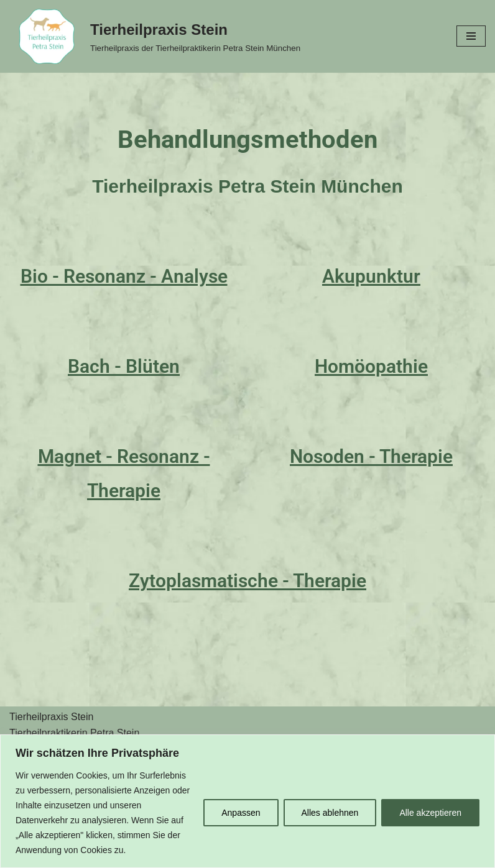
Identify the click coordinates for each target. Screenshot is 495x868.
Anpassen (241, 813)
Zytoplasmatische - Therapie (247, 581)
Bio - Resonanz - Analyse (124, 276)
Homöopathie (371, 366)
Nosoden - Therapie (371, 456)
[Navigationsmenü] (471, 36)
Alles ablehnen (330, 813)
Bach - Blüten (124, 366)
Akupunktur (371, 276)
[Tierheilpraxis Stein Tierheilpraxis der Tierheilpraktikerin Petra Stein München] (155, 36)
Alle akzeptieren (430, 813)
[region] (247, 801)
